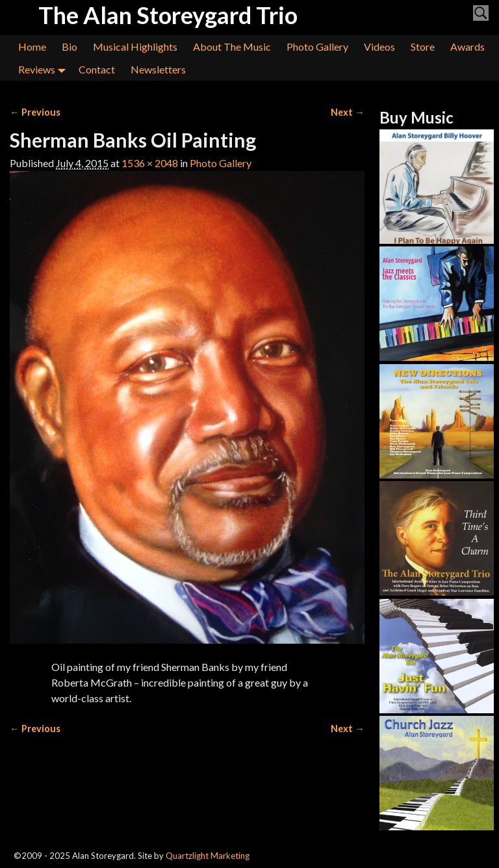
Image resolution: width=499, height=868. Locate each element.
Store (423, 46)
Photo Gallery (317, 46)
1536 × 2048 (150, 163)
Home (32, 46)
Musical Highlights (135, 46)
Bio (70, 46)
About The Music (232, 46)
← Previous (35, 112)
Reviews (45, 69)
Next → (347, 112)
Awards (467, 46)
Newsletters (158, 69)
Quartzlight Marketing (208, 856)
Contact (97, 69)
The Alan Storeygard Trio (168, 15)
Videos (379, 46)
